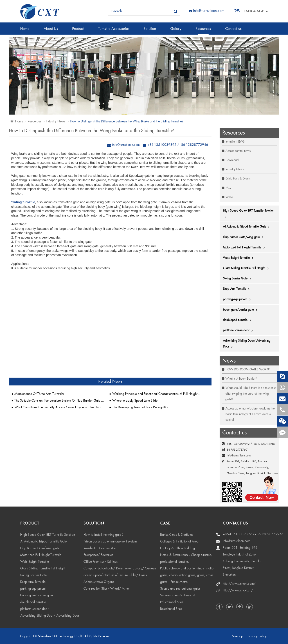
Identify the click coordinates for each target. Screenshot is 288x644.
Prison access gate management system (110, 541)
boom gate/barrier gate (241, 310)
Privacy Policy (257, 636)
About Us (51, 31)
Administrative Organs (99, 582)
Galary (176, 31)
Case (165, 523)
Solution (150, 31)
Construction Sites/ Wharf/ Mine (106, 589)
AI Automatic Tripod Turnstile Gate (247, 227)
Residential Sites (171, 609)
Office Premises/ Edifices (101, 562)
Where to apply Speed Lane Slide (135, 401)
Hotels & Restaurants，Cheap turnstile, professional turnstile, (186, 558)
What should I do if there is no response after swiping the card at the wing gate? (251, 393)
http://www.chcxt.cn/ (238, 590)
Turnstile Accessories (114, 31)
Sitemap (237, 636)
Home (25, 31)
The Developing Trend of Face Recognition (141, 407)
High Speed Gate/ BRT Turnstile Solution (249, 214)
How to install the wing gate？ (104, 535)
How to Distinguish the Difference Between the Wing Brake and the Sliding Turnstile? (127, 121)
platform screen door (239, 330)
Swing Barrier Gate (238, 279)
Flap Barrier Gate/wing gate (244, 237)
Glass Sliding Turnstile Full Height (247, 268)
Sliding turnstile (23, 202)
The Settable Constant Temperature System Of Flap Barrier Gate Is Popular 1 (60, 401)
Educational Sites (172, 602)
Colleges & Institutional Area (179, 541)
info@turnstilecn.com (207, 11)
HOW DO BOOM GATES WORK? (247, 369)
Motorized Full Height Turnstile (245, 248)
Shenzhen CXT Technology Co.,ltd (61, 636)
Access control (39, 43)
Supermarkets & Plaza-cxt (177, 595)
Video (229, 197)
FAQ (228, 188)
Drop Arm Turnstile (237, 289)
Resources (203, 31)
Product (78, 31)
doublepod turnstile (238, 320)
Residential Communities (100, 548)
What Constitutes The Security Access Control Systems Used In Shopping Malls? (60, 407)
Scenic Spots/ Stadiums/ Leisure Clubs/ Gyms (115, 575)
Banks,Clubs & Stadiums (177, 535)
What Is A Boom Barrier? (241, 379)
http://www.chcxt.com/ (239, 584)
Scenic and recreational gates (180, 589)
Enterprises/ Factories (98, 555)
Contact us (233, 31)
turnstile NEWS (235, 142)
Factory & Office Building (178, 548)
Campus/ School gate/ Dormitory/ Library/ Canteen (120, 568)
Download (232, 160)
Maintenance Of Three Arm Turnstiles (39, 394)
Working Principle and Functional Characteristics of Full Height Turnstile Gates (157, 394)
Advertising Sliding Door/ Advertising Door (247, 344)
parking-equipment (238, 299)
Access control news (238, 151)
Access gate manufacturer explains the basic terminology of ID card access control (250, 414)
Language (254, 11)
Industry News (56, 121)
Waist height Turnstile (239, 258)
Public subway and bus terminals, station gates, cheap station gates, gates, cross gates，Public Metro (188, 575)
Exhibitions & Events (238, 178)
